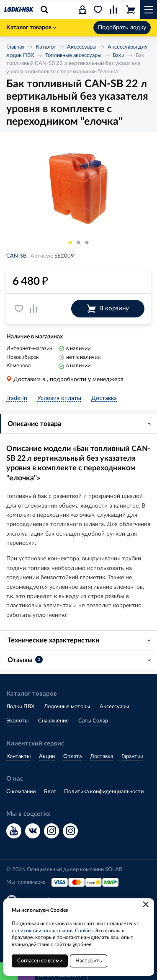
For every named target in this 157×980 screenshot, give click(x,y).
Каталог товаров (31, 28)
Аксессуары (82, 47)
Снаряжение (53, 721)
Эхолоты (17, 721)
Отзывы (25, 660)
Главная (15, 47)
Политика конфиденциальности (104, 792)
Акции (47, 757)
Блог (50, 792)
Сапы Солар (93, 721)
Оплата (72, 757)
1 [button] (70, 242)
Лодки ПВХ (20, 707)
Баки (118, 55)
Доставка (102, 757)
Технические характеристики (53, 640)
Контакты (18, 757)
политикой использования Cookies (52, 931)
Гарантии (132, 757)
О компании (21, 792)
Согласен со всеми (40, 961)
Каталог (46, 47)
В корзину (108, 309)
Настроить (89, 961)
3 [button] (87, 242)
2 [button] (79, 242)
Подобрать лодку (122, 28)
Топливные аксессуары (73, 55)
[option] (78, 187)
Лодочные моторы (67, 707)
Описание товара (34, 424)
